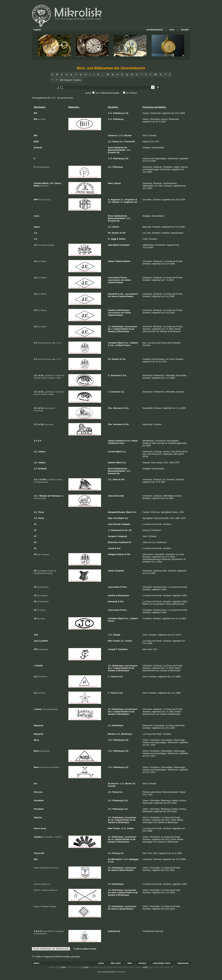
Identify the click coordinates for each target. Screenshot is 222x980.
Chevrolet (119, 496)
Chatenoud (116, 530)
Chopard (119, 571)
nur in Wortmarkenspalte (107, 93)
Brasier (128, 135)
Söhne (122, 239)
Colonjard (125, 245)
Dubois (115, 233)
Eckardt (112, 152)
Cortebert (113, 343)
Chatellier (123, 649)
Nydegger (134, 859)
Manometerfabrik (116, 150)
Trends (116, 641)
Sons (122, 443)
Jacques (112, 536)
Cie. (112, 345)
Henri (111, 183)
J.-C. (110, 113)
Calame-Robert (123, 261)
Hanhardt (113, 294)
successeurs (114, 280)
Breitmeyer (124, 331)
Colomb (114, 392)
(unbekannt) (114, 931)
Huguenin (116, 200)
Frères (127, 345)
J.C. (110, 142)
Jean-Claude (114, 524)
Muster (116, 202)
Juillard (134, 343)
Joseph (112, 649)
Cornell (112, 452)
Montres (112, 734)
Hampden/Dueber (117, 512)
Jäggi (113, 239)
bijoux (119, 859)
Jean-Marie (113, 245)
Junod (111, 548)
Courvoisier (114, 278)
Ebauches (113, 542)
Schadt (117, 635)
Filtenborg (118, 113)
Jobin (115, 479)
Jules (111, 496)
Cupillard (123, 542)
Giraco (116, 227)
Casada (112, 786)
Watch (121, 343)
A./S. (126, 113)
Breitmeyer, (124, 310)
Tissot (114, 677)
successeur (130, 817)
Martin (129, 784)
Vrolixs (129, 641)
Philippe (112, 554)
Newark (112, 463)
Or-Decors (113, 784)
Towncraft (130, 142)
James (111, 261)
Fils (124, 233)
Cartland (119, 441)
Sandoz (112, 310)
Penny (116, 142)
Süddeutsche (120, 148)
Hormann (115, 375)
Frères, (124, 278)
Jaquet (117, 183)
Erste (111, 148)
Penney (116, 853)
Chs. (110, 408)
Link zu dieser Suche (85, 949)
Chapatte (126, 524)
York (115, 518)
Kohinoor (113, 135)
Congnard (122, 536)
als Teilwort (132, 93)
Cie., (122, 294)
